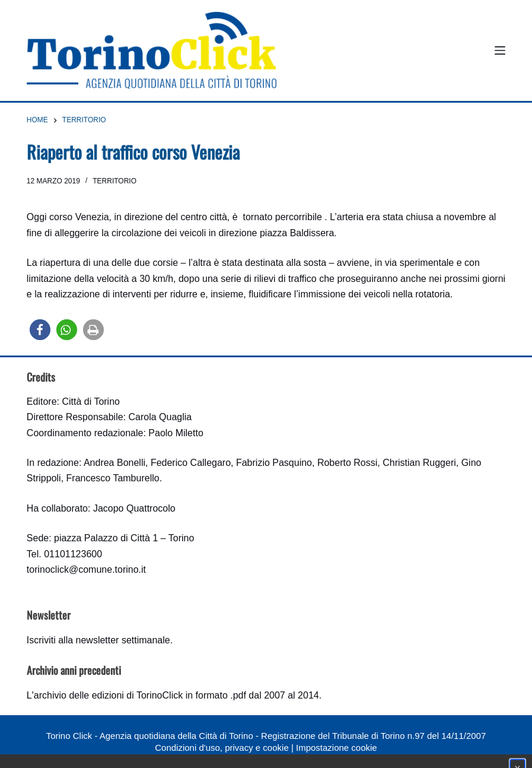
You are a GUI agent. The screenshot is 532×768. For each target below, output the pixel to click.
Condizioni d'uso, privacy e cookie (222, 748)
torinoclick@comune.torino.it (86, 569)
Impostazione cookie (337, 748)
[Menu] (500, 50)
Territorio (114, 181)
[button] (40, 330)
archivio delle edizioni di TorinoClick (108, 695)
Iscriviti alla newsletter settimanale (98, 640)
